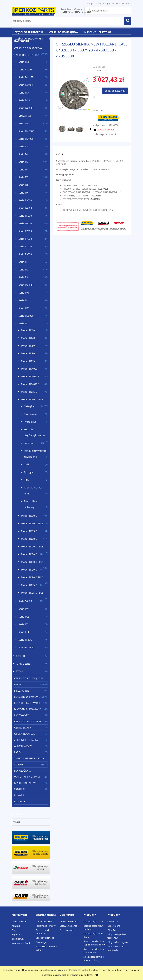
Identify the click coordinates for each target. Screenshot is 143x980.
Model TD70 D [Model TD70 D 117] (29, 539)
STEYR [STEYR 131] (19, 671)
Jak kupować (18, 939)
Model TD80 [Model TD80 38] (28, 346)
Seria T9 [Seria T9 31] (23, 193)
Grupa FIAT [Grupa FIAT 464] (25, 116)
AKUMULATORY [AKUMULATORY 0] (23, 746)
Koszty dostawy (44, 922)
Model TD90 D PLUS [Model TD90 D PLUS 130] (32, 577)
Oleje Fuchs (113, 930)
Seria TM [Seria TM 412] (24, 270)
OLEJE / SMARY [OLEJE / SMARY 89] (23, 728)
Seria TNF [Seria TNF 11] (24, 62)
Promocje (19, 801)
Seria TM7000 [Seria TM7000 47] (26, 131)
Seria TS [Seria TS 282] (23, 277)
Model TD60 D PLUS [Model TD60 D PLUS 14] (32, 523)
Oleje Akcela (113, 922)
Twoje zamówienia (69, 922)
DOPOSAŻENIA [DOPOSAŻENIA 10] (22, 771)
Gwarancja (41, 942)
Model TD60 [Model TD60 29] (28, 330)
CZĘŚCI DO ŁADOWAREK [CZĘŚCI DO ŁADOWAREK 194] (28, 721)
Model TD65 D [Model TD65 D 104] (29, 531)
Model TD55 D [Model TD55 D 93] (29, 392)
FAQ (128, 3)
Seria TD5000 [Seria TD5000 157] (26, 316)
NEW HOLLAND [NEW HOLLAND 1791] (25, 55)
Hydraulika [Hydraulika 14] (30, 422)
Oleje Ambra (114, 926)
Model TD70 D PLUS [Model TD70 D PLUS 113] (32, 547)
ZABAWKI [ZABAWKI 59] (19, 789)
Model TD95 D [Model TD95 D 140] (29, 585)
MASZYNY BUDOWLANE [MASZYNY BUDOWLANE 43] (28, 709)
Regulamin (17, 934)
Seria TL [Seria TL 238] (23, 300)
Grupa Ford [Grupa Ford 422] (25, 123)
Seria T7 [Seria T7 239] (23, 177)
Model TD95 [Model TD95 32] (28, 361)
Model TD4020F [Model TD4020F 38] (30, 369)
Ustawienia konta (68, 926)
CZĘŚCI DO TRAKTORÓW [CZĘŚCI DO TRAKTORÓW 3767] (28, 48)
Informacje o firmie (21, 943)
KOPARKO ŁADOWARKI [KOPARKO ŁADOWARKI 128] (27, 703)
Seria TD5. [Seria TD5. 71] (24, 308)
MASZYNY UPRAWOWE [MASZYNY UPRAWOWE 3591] (27, 697)
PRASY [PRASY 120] (18, 684)
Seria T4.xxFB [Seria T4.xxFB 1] (26, 77)
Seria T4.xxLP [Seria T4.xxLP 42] (26, 85)
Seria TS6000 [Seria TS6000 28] (26, 285)
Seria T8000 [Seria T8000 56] (25, 246)
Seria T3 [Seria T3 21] (23, 146)
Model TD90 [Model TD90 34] (28, 353)
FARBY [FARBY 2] (18, 752)
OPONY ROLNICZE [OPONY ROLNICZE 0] (24, 734)
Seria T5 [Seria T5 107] (23, 162)
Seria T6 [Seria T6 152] (23, 170)
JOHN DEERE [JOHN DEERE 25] (23, 664)
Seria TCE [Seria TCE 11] (24, 617)
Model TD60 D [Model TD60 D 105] (29, 516)
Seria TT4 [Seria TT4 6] (24, 632)
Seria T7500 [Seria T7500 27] (25, 239)
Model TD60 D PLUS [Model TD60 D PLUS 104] (32, 399)
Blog (14, 930)
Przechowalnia (67, 930)
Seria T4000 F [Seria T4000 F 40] (26, 108)
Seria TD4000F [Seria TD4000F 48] (27, 139)
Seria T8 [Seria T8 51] (23, 185)
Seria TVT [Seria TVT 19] (24, 293)
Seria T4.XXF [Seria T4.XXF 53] (25, 69)
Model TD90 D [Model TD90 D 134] (29, 570)
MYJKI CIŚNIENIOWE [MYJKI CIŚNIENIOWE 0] (26, 783)
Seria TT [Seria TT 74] (23, 624)
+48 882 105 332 (74, 12)
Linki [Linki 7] (26, 464)
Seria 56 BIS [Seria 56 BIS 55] (25, 601)
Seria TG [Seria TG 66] (23, 262)
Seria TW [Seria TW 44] (24, 609)
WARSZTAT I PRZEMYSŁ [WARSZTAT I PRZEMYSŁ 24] (27, 777)
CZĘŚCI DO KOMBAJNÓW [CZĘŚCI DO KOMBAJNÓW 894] (28, 678)
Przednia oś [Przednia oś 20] (30, 414)
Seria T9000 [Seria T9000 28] (25, 254)
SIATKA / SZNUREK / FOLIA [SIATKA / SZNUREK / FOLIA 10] (29, 758)
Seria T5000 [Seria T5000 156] (25, 216)
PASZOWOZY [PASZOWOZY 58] (21, 715)
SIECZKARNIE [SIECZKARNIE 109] (22, 691)
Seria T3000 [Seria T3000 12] (25, 200)
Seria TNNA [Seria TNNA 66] (25, 640)
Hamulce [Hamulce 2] (29, 443)
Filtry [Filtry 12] (26, 480)
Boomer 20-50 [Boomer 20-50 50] (26, 647)
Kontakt (120, 3)
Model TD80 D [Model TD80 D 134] (29, 554)
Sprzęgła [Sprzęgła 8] (29, 472)
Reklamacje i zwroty (46, 926)
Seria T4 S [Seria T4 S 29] (24, 100)
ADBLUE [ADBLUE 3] (19, 764)
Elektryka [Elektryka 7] (29, 406)
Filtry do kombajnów (118, 942)
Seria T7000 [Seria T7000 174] (25, 231)
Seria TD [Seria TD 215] (23, 323)
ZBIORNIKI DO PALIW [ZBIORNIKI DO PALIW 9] (26, 740)
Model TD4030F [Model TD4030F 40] (30, 376)
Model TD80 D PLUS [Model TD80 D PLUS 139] (32, 562)
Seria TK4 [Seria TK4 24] (24, 93)
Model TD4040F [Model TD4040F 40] (30, 384)
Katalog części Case (93, 922)
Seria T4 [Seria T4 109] (23, 154)
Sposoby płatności (45, 938)
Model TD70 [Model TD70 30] (28, 338)
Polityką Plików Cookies (81, 970)
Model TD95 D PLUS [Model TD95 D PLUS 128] (32, 593)
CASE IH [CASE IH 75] (20, 656)
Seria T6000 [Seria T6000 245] (25, 223)
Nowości (19, 795)
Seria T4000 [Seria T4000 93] (25, 208)
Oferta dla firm (19, 922)
